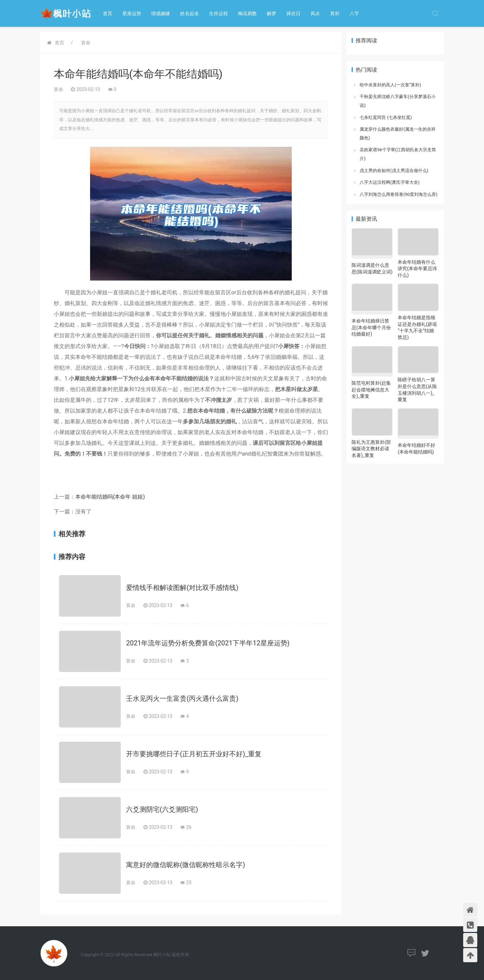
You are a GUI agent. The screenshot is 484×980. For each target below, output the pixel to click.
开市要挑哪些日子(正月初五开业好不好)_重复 (194, 754)
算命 (86, 43)
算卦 (335, 13)
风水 (315, 13)
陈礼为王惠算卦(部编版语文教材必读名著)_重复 (371, 449)
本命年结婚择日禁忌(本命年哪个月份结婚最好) (371, 327)
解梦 (272, 13)
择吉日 (293, 13)
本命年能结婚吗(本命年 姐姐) (110, 497)
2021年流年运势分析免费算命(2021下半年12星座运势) (208, 643)
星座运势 (132, 13)
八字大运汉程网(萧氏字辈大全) (390, 182)
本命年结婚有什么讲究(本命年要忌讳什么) (417, 269)
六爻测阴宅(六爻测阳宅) (162, 809)
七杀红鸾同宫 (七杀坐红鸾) (386, 117)
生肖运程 (218, 13)
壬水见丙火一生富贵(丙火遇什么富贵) (182, 698)
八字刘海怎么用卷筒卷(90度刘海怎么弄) (398, 194)
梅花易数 (247, 13)
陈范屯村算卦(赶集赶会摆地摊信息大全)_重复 (371, 390)
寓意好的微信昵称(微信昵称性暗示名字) (186, 865)
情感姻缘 (161, 13)
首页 (108, 13)
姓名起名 (190, 13)
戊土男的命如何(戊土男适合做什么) (394, 171)
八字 (354, 13)
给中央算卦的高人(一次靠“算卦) (390, 85)
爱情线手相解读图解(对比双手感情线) (182, 588)
